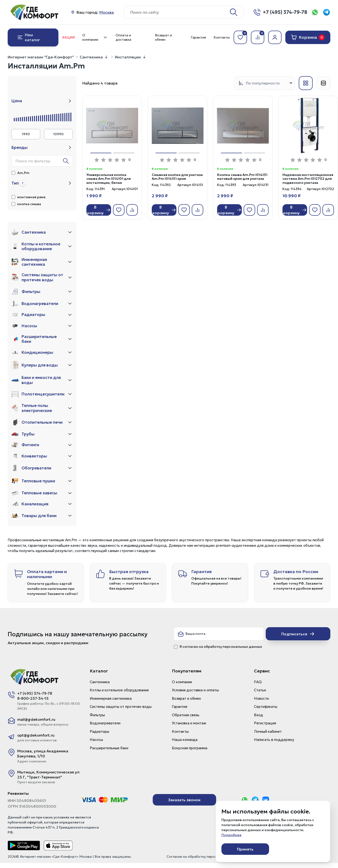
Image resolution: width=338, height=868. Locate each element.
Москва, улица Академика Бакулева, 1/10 (43, 753)
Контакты (222, 37)
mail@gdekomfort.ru (36, 719)
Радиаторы (99, 731)
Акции (68, 37)
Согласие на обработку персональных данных (205, 857)
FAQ (258, 682)
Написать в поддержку (274, 740)
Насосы (96, 740)
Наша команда (185, 740)
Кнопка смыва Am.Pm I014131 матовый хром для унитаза (242, 177)
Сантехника (91, 57)
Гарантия (198, 37)
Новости (261, 698)
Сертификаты (266, 707)
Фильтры (97, 715)
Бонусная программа (190, 748)
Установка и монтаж (189, 723)
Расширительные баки (109, 748)
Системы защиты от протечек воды (121, 707)
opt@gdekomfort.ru (36, 735)
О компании (95, 37)
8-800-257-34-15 (33, 698)
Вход (259, 715)
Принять (245, 849)
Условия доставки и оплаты (195, 690)
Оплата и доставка (123, 37)
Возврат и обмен (163, 37)
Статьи (260, 690)
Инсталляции (128, 57)
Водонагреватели (105, 723)
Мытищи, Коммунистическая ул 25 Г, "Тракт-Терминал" (48, 775)
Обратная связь (186, 715)
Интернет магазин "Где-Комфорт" (41, 57)
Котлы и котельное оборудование (119, 690)
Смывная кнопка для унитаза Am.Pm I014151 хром (177, 177)
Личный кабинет (268, 731)
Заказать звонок (184, 800)
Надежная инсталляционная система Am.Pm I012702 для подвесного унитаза (308, 179)
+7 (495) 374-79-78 (35, 693)
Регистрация (265, 723)
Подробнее (231, 835)
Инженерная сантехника (111, 698)
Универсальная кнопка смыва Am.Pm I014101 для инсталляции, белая (109, 179)
